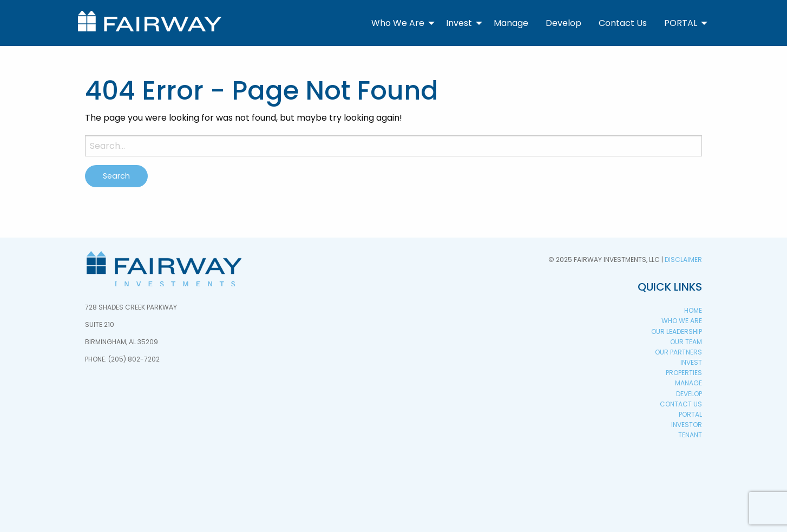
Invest (459, 23)
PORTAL (681, 23)
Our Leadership (677, 331)
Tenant (690, 435)
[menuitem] (400, 23)
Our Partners (678, 352)
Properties (684, 373)
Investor (687, 425)
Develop (563, 23)
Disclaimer (683, 260)
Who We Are (398, 23)
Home (693, 310)
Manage (511, 23)
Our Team (686, 342)
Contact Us (623, 23)
